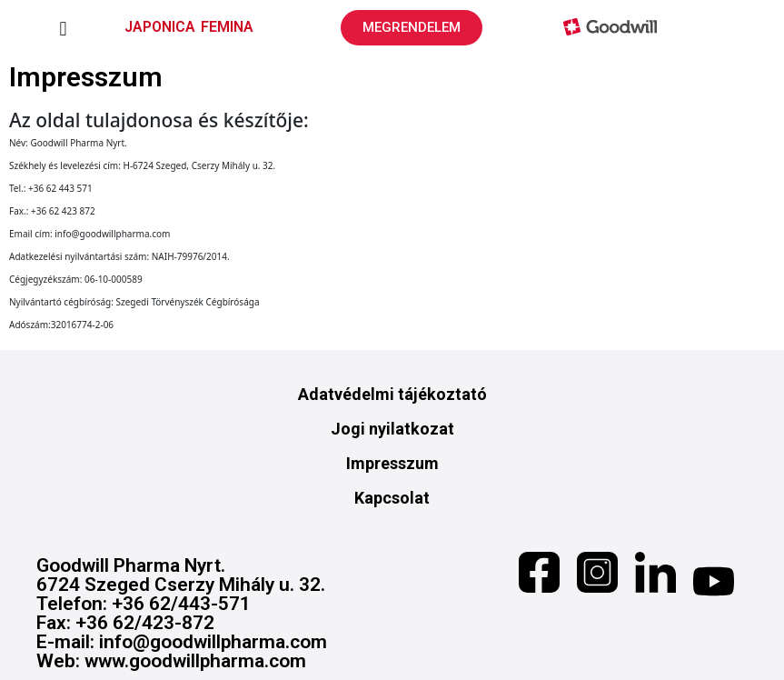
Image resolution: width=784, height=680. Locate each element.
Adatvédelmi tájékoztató (392, 394)
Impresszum (392, 463)
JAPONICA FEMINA (189, 27)
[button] (63, 30)
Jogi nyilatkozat (392, 429)
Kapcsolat (392, 498)
